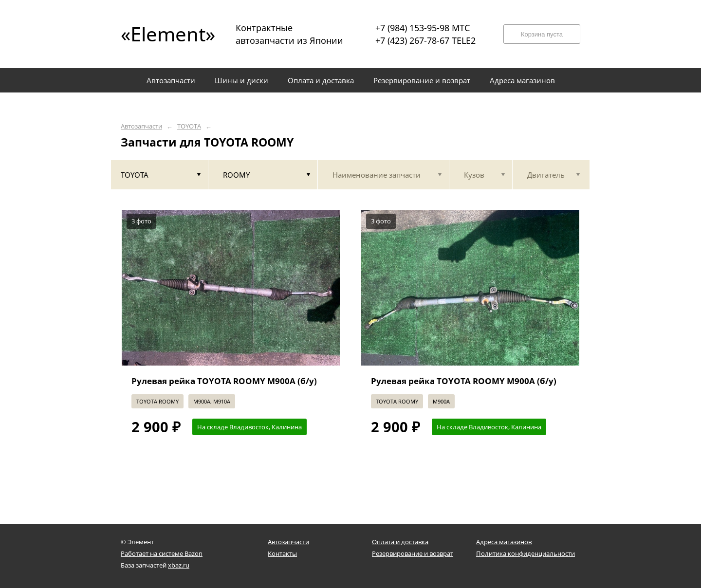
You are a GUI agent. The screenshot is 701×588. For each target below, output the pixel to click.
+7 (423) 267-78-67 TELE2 (425, 40)
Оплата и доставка (400, 542)
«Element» (165, 34)
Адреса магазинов (504, 542)
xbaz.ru (179, 565)
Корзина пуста (542, 34)
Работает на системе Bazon (162, 553)
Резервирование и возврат (413, 553)
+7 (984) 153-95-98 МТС (423, 28)
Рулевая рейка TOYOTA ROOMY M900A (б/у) (224, 381)
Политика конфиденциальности (526, 553)
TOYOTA (189, 126)
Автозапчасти (141, 126)
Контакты (282, 553)
